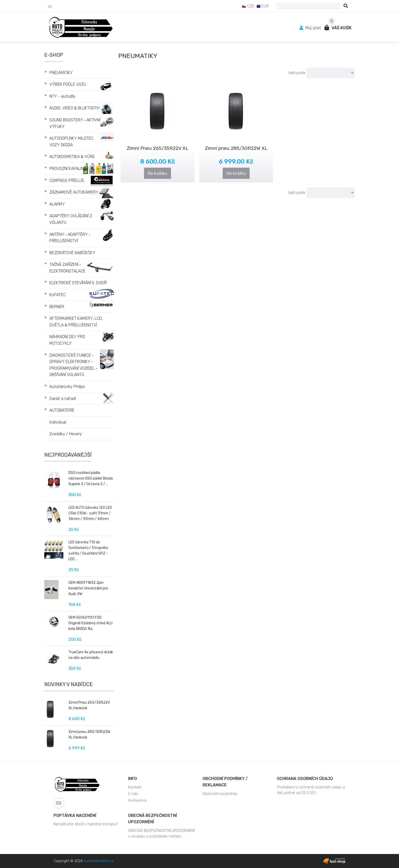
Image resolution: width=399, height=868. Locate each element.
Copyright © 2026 (84, 861)
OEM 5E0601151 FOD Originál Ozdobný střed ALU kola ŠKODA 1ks (90, 623)
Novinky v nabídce (68, 684)
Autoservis (138, 800)
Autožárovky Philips (67, 387)
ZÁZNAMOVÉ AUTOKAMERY (74, 192)
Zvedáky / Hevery (66, 434)
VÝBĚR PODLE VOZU (68, 84)
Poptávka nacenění (75, 815)
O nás (133, 794)
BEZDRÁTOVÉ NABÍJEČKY (72, 253)
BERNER (57, 307)
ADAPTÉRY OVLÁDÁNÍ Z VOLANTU (71, 219)
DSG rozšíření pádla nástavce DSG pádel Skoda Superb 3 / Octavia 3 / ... (91, 478)
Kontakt (135, 787)
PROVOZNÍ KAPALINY (68, 169)
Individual (58, 422)
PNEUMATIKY (61, 73)
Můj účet (311, 28)
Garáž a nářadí (63, 399)
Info (132, 779)
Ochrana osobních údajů (305, 779)
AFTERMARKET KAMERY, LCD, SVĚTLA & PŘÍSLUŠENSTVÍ (76, 322)
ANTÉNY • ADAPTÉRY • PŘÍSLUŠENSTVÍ (70, 238)
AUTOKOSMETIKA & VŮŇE (72, 157)
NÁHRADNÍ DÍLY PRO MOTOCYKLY (67, 340)
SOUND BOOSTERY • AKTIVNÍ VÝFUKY (75, 123)
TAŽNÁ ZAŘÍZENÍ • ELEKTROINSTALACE (67, 268)
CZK (248, 6)
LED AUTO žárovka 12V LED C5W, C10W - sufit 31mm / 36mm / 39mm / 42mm (90, 513)
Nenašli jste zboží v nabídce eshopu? (86, 824)
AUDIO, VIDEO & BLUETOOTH (74, 108)
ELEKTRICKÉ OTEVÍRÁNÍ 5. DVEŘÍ (78, 283)
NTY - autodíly (62, 96)
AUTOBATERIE (62, 410)
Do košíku (158, 173)
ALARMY (57, 204)
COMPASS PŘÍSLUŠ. (67, 180)
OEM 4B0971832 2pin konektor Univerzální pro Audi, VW (88, 588)
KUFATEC (58, 295)
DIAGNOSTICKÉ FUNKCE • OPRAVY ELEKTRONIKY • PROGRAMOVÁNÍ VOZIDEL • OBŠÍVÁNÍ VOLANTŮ (73, 365)
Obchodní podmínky (220, 794)
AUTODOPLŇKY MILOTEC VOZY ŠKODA (71, 142)
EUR (263, 6)
